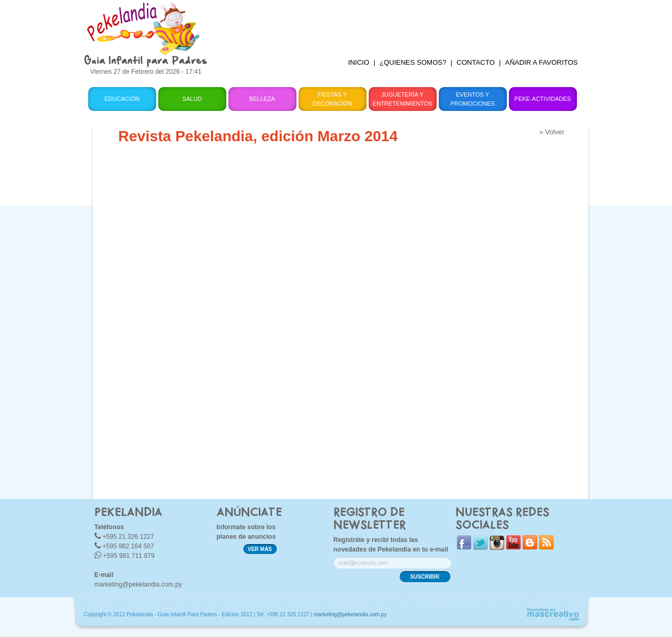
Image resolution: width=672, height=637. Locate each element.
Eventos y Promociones (473, 99)
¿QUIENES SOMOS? (413, 62)
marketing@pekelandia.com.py (138, 584)
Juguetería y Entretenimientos (402, 99)
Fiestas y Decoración (332, 99)
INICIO (359, 62)
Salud (192, 99)
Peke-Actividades (542, 99)
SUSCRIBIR (425, 577)
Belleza (262, 99)
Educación (122, 99)
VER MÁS (260, 549)
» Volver (552, 132)
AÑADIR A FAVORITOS (542, 62)
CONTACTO (476, 62)
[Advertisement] (402, 24)
